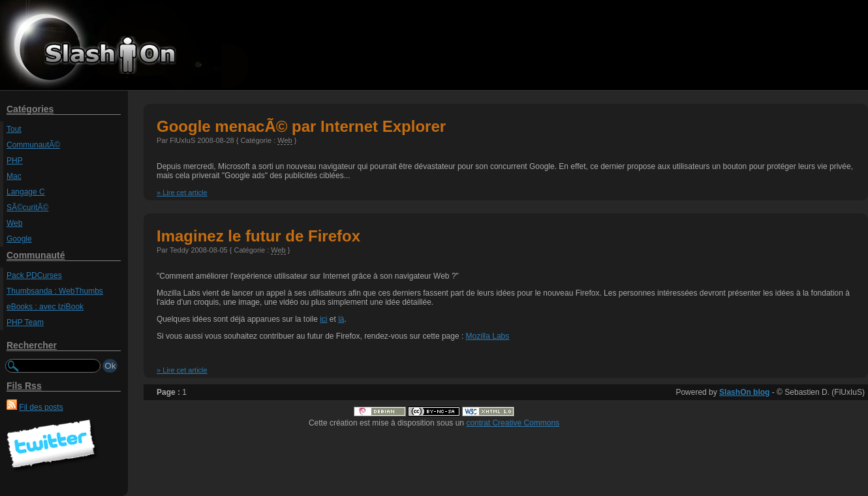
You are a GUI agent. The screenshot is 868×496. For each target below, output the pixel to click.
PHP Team (25, 322)
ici (323, 319)
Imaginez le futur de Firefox (258, 236)
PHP (15, 161)
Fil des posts (41, 407)
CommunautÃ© (33, 145)
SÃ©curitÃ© (27, 208)
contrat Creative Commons (513, 423)
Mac (14, 176)
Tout (14, 129)
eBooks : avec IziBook (45, 307)
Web (14, 223)
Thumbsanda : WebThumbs (55, 291)
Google (19, 239)
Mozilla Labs (488, 336)
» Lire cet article (182, 193)
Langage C (26, 192)
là (341, 319)
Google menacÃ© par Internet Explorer (301, 126)
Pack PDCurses (34, 275)
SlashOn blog (744, 392)
